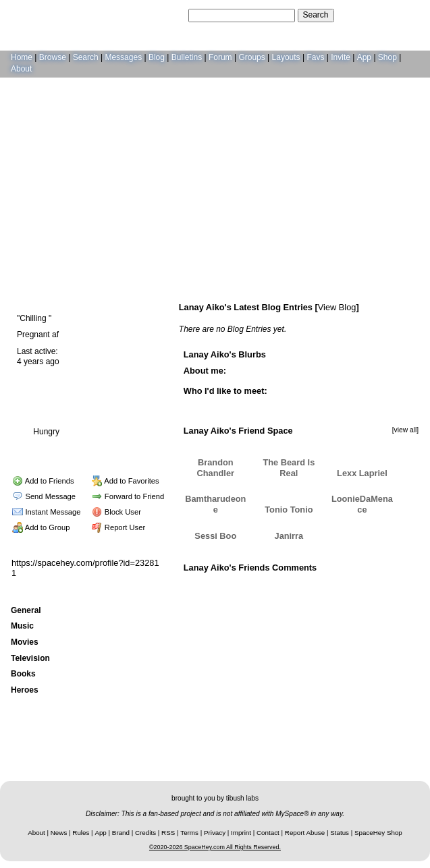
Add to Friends (43, 481)
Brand (121, 833)
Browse (53, 57)
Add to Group (41, 527)
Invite (341, 57)
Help (355, 15)
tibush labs (242, 798)
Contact (268, 833)
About (21, 69)
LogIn (380, 15)
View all (312, 584)
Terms (189, 833)
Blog (157, 57)
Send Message (44, 496)
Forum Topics (91, 446)
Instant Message (46, 512)
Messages (123, 57)
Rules (81, 833)
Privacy (215, 833)
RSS (168, 833)
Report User (119, 527)
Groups (251, 57)
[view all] (405, 430)
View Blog (337, 307)
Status (340, 833)
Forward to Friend (128, 496)
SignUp (410, 15)
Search (316, 15)
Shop (387, 57)
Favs (315, 57)
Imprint (241, 833)
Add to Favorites (126, 481)
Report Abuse (305, 833)
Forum (220, 57)
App (364, 57)
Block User (116, 512)
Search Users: (161, 15)
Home (22, 57)
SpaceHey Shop (378, 833)
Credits (145, 833)
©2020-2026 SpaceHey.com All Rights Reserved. (215, 847)
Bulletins (187, 57)
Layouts (286, 57)
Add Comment (358, 584)
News (59, 833)
